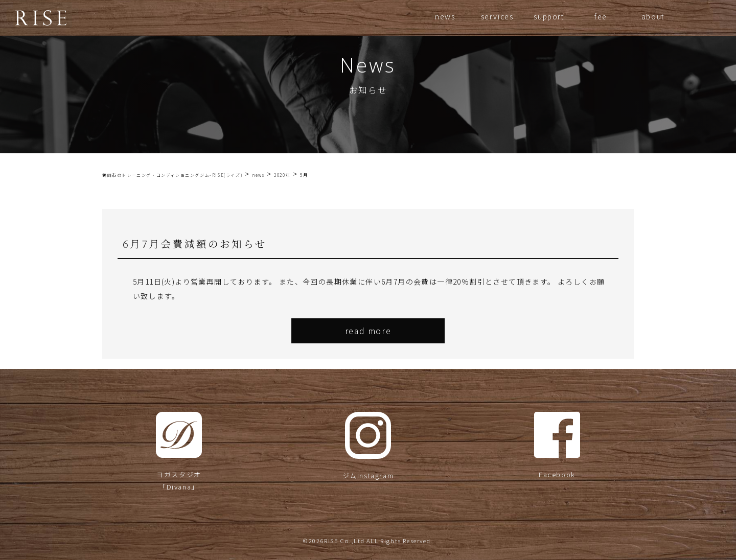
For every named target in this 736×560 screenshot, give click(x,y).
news (445, 16)
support (549, 16)
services (497, 16)
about (653, 16)
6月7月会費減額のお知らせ (195, 243)
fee (601, 16)
